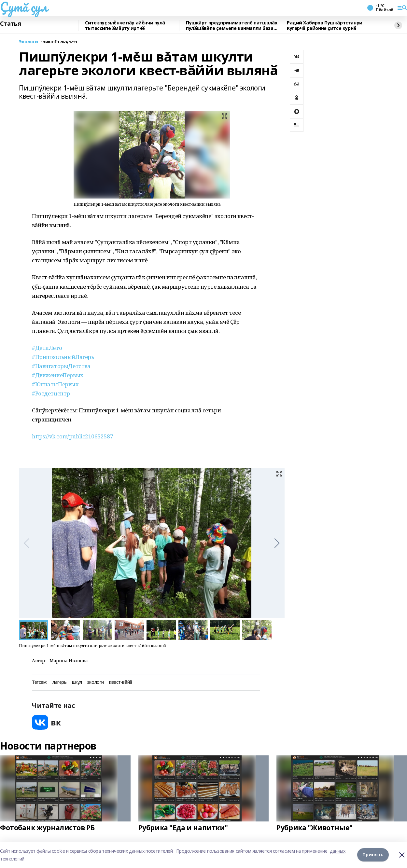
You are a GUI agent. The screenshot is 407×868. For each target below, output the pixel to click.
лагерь (59, 682)
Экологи (28, 42)
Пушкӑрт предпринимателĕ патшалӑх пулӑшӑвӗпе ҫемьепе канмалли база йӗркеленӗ (232, 26)
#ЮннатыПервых (55, 384)
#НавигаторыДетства (61, 366)
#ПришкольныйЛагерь (63, 357)
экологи (96, 682)
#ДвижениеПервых (58, 375)
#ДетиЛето (47, 348)
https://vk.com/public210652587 (72, 436)
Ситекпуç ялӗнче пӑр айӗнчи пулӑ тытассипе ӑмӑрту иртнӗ (125, 26)
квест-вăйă (121, 682)
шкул (77, 682)
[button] (277, 543)
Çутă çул (24, 7)
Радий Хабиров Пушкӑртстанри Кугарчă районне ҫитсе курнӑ (325, 26)
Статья (10, 24)
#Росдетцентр (51, 393)
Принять (373, 855)
